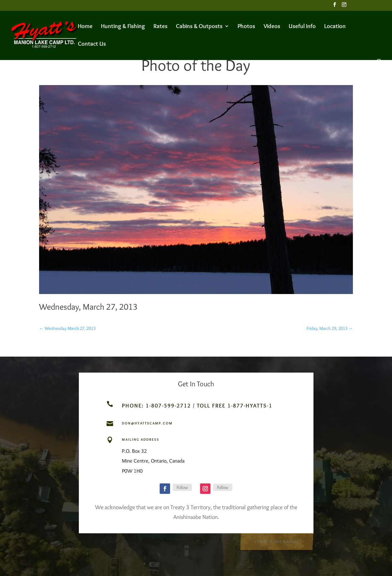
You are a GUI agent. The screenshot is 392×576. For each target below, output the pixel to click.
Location (335, 27)
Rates (160, 27)
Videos (272, 27)
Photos (246, 27)
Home (85, 27)
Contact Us (92, 44)
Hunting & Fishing (123, 27)
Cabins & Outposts (199, 27)
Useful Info (302, 27)
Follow (182, 487)
